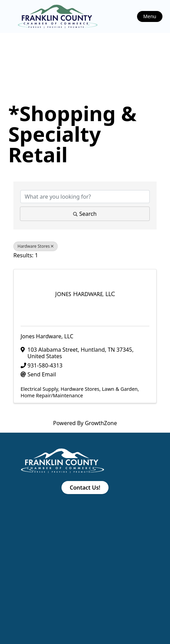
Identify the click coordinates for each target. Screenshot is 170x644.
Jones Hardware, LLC (47, 336)
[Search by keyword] (85, 197)
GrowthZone (101, 423)
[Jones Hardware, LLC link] (85, 294)
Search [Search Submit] (85, 214)
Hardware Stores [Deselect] (36, 246)
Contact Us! (85, 488)
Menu (150, 16)
